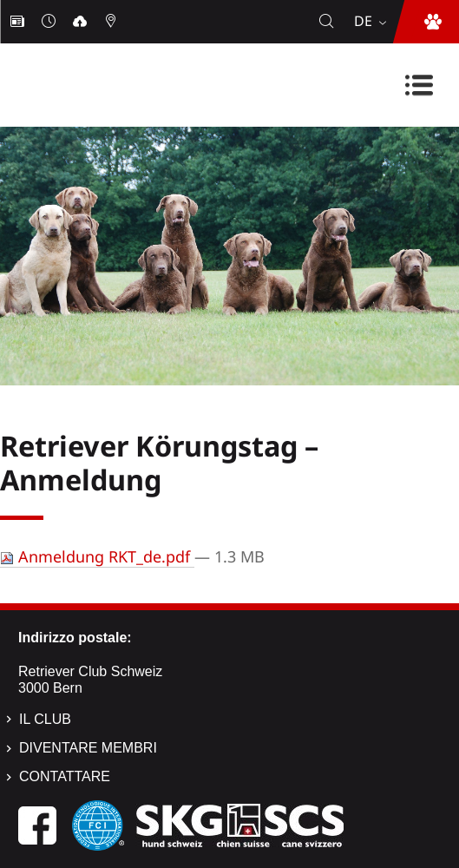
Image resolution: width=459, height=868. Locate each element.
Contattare (65, 776)
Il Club (45, 719)
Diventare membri (88, 748)
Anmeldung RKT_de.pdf (97, 556)
